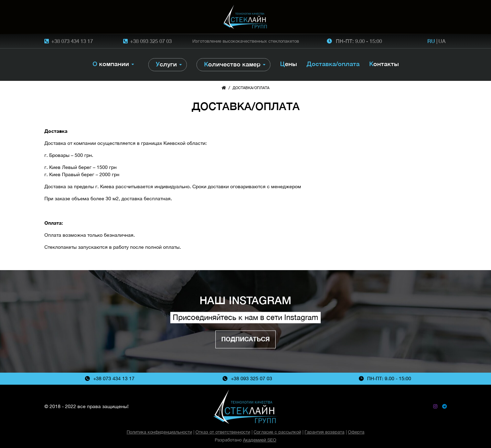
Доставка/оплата (333, 64)
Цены (289, 64)
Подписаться (245, 339)
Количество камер (232, 64)
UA (442, 41)
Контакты (384, 64)
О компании (111, 64)
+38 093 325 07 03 (151, 41)
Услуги (166, 64)
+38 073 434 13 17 (72, 41)
